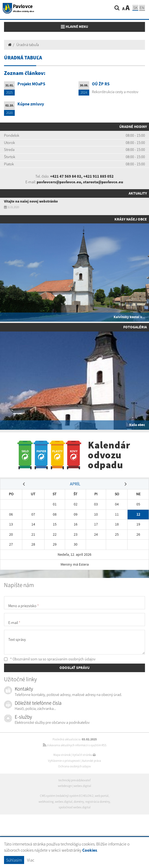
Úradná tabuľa (28, 45)
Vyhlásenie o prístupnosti (64, 761)
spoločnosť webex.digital (75, 807)
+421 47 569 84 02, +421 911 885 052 (82, 176)
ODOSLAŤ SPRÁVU (74, 668)
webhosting (46, 802)
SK (135, 8)
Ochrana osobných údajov (74, 766)
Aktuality (138, 193)
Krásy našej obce (131, 219)
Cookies (90, 850)
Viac (31, 860)
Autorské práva (92, 761)
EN (142, 8)
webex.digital (82, 786)
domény (79, 802)
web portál (102, 796)
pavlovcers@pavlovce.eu (59, 182)
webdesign (65, 786)
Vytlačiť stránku (84, 755)
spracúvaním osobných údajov (71, 659)
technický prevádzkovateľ (74, 780)
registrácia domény (98, 802)
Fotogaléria (135, 327)
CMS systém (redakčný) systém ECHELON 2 (67, 796)
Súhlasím (14, 860)
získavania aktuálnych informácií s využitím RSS (75, 745)
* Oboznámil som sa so (50, 659)
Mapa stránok (62, 755)
